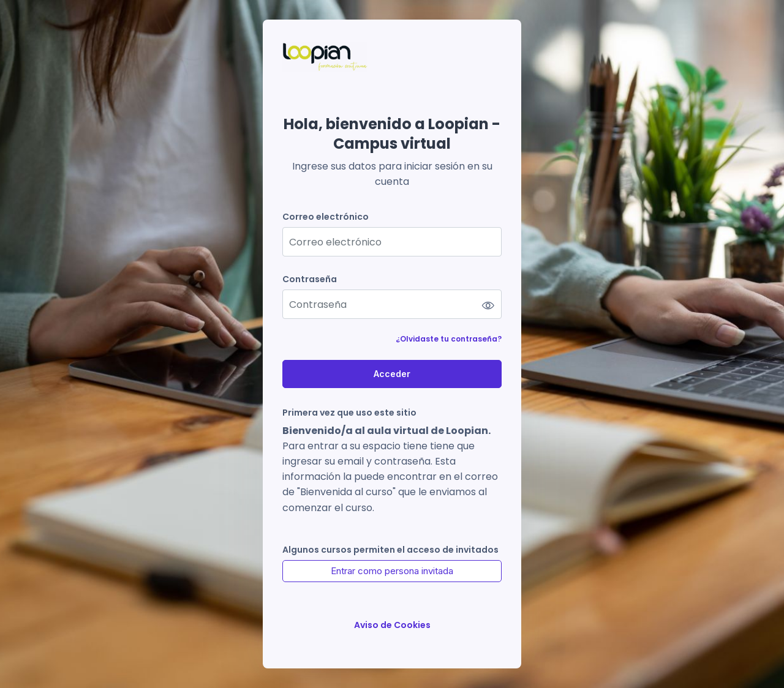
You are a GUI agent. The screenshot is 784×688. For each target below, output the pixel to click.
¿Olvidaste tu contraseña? (449, 339)
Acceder (392, 374)
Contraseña (310, 279)
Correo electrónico (326, 217)
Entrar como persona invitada (392, 571)
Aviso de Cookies (392, 625)
